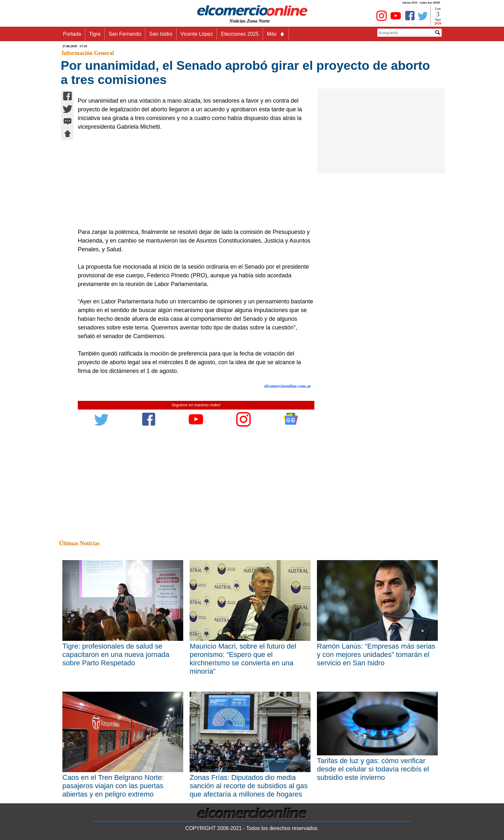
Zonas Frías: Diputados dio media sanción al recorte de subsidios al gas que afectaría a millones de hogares (249, 786)
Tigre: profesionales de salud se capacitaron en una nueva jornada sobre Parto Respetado (116, 655)
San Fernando (125, 34)
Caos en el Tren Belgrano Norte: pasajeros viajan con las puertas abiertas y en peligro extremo (113, 786)
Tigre (95, 34)
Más (276, 34)
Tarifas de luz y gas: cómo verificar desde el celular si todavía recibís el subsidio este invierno (373, 769)
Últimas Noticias (79, 543)
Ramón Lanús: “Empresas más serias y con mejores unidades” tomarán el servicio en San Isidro (376, 655)
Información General (88, 53)
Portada (72, 34)
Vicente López (197, 34)
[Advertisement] (193, 180)
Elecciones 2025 (240, 34)
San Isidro (161, 34)
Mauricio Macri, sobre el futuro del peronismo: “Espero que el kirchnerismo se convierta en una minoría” (243, 659)
